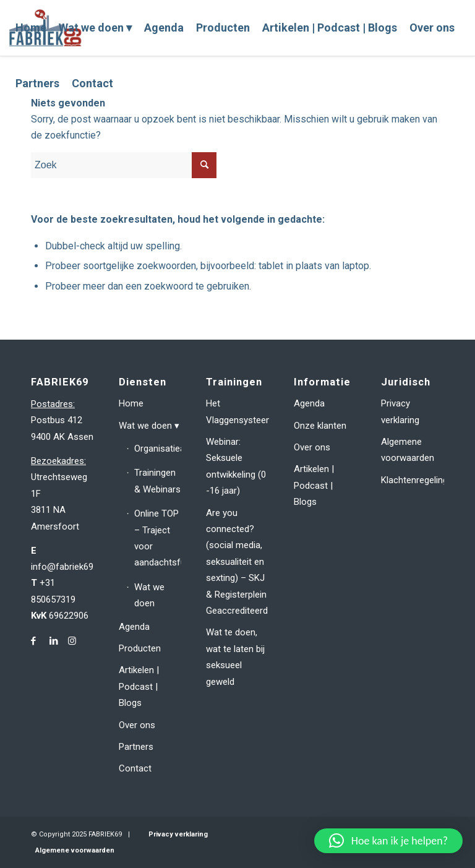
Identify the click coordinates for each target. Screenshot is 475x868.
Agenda (134, 627)
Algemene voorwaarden (408, 450)
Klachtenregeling (413, 480)
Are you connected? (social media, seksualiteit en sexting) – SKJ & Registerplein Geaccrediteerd (237, 562)
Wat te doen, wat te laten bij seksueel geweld (235, 657)
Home (131, 403)
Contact (135, 768)
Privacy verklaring (400, 411)
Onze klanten (320, 426)
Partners (136, 747)
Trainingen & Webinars (157, 481)
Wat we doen (145, 426)
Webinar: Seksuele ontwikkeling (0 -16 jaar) (236, 466)
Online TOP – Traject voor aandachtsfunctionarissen (158, 538)
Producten (140, 648)
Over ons (137, 725)
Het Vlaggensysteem (237, 411)
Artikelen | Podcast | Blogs (139, 686)
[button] (388, 841)
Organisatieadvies (158, 449)
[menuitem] (31, 28)
